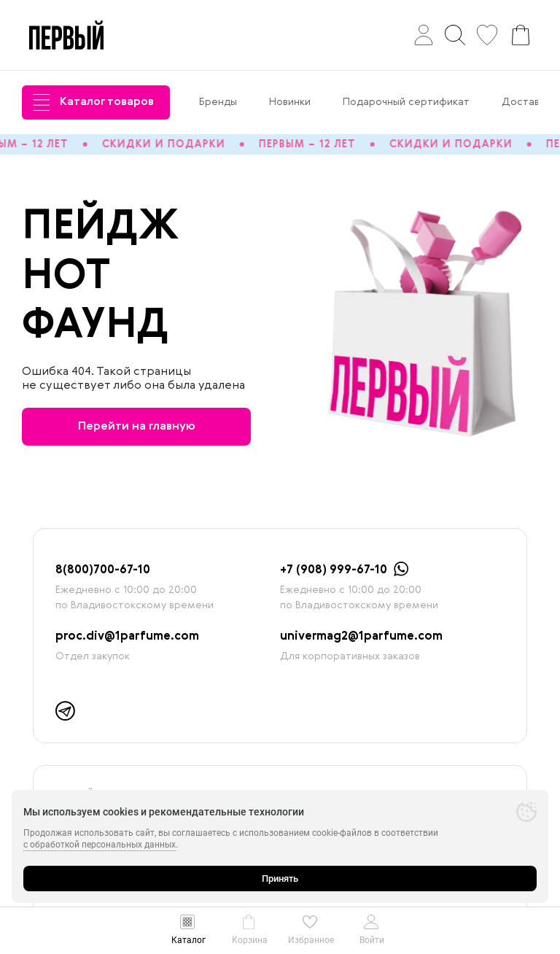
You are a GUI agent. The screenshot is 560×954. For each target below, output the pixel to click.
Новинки (290, 102)
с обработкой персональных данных (100, 845)
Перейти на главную (137, 427)
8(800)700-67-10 (103, 570)
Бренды (218, 102)
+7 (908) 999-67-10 (334, 570)
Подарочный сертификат (406, 102)
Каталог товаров (93, 102)
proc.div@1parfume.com (127, 637)
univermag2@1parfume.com (361, 637)
